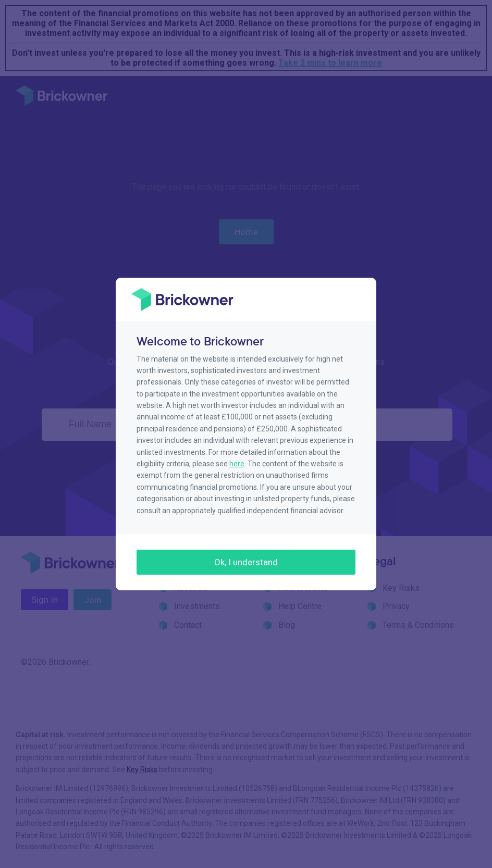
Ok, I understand (246, 562)
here (237, 464)
